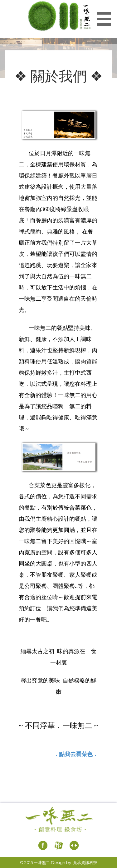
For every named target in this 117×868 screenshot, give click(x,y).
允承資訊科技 (85, 862)
